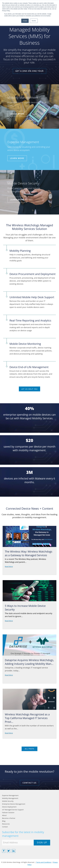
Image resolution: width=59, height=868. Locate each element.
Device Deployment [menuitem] (9, 807)
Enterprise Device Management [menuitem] (14, 804)
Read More (9, 566)
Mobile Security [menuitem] (8, 801)
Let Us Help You (30, 389)
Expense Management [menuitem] (10, 795)
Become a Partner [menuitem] (9, 818)
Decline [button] (34, 21)
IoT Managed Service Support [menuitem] (13, 810)
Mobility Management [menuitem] (10, 798)
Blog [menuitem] (4, 821)
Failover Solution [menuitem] (8, 812)
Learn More (17, 114)
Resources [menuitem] (6, 824)
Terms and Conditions (44, 862)
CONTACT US (29, 783)
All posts (29, 749)
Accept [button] (25, 21)
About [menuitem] (4, 815)
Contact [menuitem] (5, 827)
